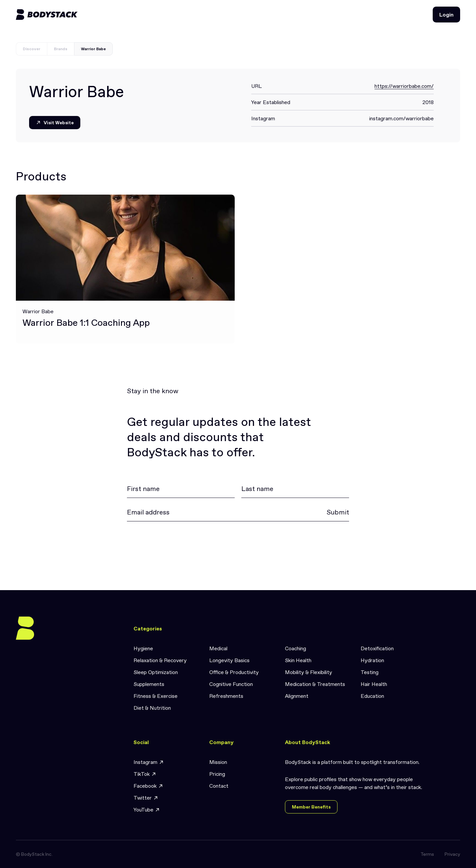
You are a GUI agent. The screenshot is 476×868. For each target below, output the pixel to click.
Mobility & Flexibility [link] (309, 672)
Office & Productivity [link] (234, 672)
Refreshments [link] (226, 696)
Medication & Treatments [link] (315, 684)
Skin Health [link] (298, 660)
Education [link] (372, 696)
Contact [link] (219, 786)
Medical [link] (218, 648)
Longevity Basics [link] (229, 660)
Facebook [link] (148, 786)
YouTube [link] (147, 810)
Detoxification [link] (377, 648)
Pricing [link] (217, 774)
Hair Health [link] (374, 684)
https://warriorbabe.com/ (404, 86)
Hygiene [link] (143, 648)
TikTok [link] (145, 774)
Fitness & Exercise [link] (156, 696)
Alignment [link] (297, 696)
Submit (338, 512)
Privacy (452, 854)
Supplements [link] (149, 684)
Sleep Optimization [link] (156, 672)
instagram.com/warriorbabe (401, 118)
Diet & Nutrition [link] (152, 708)
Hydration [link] (372, 660)
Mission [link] (218, 762)
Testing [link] (370, 672)
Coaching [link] (296, 648)
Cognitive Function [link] (231, 684)
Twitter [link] (146, 798)
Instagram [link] (149, 762)
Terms (427, 854)
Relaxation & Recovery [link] (160, 660)
